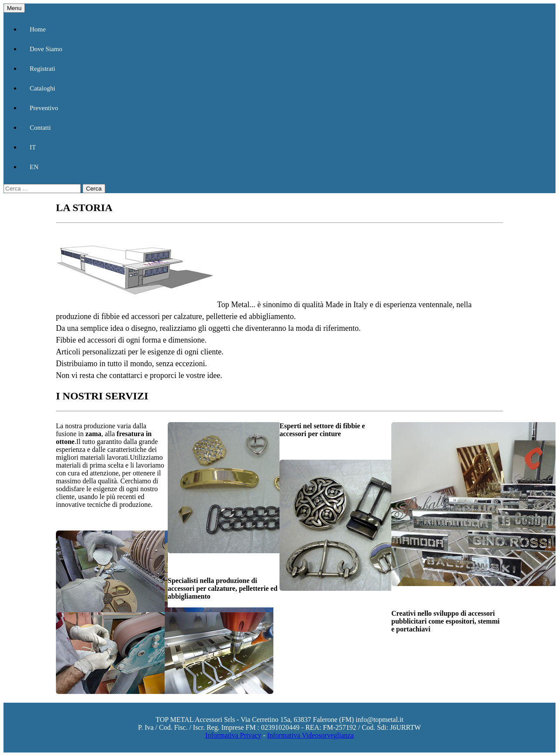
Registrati (42, 69)
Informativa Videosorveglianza (311, 735)
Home (38, 29)
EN (34, 167)
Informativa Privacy (233, 735)
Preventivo (44, 108)
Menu (14, 8)
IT (33, 147)
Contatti (40, 128)
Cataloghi (42, 88)
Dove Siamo (46, 49)
